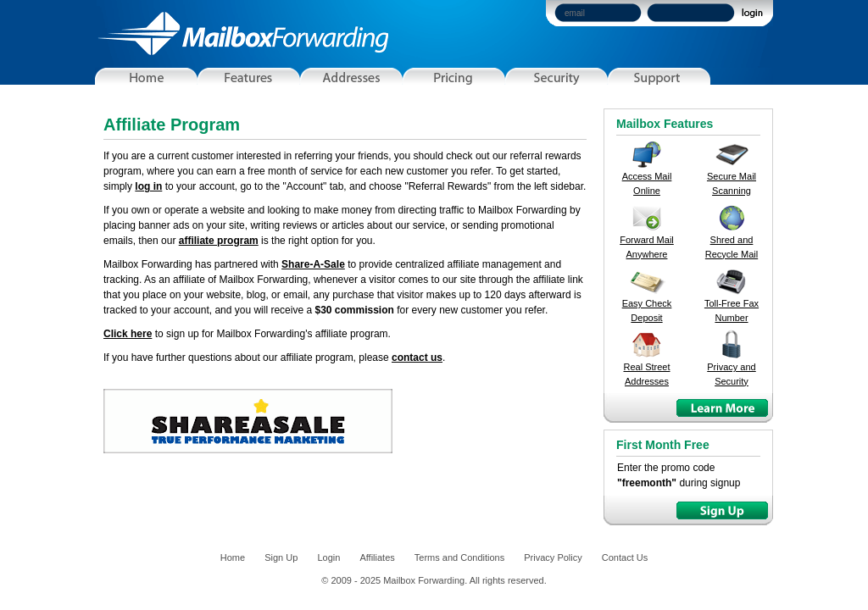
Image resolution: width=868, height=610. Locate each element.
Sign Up (281, 557)
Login (328, 557)
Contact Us (625, 557)
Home (233, 557)
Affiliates (377, 557)
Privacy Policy (553, 557)
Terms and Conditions (459, 557)
